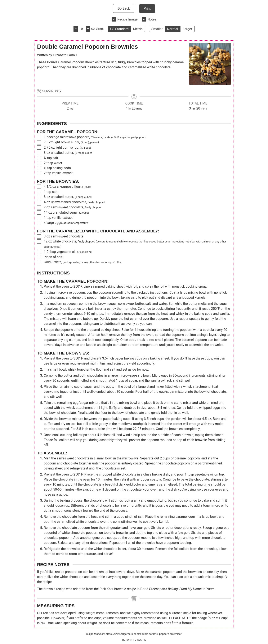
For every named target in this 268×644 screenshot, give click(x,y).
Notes (152, 19)
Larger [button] (187, 29)
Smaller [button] (157, 29)
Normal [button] (173, 29)
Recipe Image (127, 19)
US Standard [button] (119, 29)
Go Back (124, 8)
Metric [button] (138, 29)
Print (147, 8)
